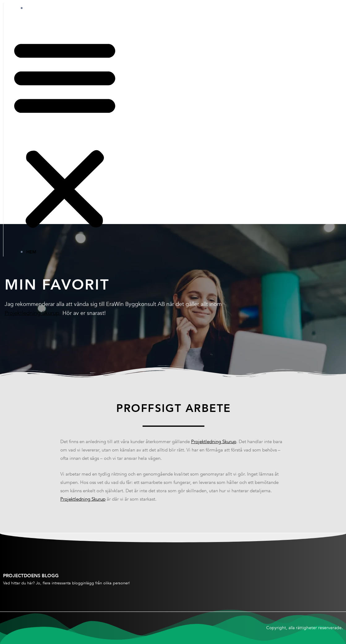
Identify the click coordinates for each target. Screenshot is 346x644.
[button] (65, 134)
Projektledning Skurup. (33, 313)
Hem (37, 8)
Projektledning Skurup (214, 442)
